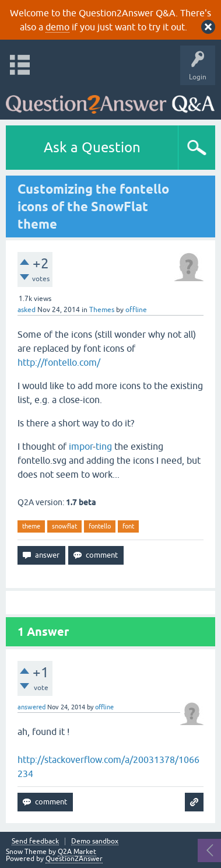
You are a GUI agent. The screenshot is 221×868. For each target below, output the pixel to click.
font (128, 526)
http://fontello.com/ (59, 362)
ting (104, 446)
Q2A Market (77, 852)
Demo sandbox (95, 841)
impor (81, 446)
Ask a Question (92, 147)
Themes (102, 310)
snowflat (64, 526)
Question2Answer (74, 859)
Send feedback (35, 841)
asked (27, 310)
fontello (100, 526)
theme (31, 526)
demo (57, 27)
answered (31, 707)
